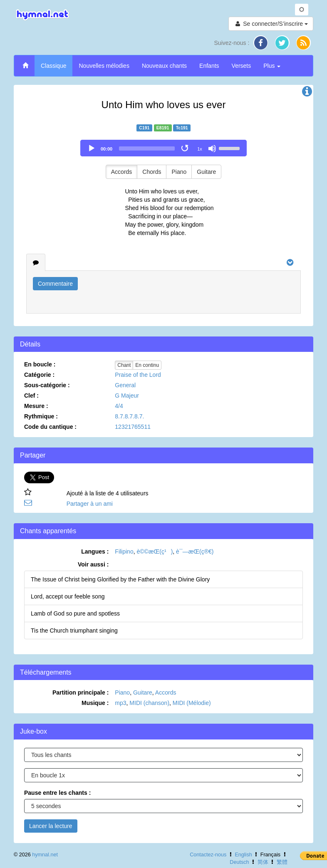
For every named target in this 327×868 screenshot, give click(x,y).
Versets (242, 66)
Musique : (95, 703)
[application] (163, 148)
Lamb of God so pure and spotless (75, 613)
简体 (263, 862)
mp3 (120, 703)
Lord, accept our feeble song (68, 596)
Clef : (31, 396)
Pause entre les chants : (57, 793)
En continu (147, 365)
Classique (53, 66)
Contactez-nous (208, 855)
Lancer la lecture (51, 826)
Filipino (124, 551)
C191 (144, 128)
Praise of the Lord (138, 375)
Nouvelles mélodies (104, 66)
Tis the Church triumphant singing (74, 631)
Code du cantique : (50, 427)
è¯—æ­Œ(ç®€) (195, 551)
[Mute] (212, 148)
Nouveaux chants (164, 66)
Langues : (95, 551)
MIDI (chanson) (149, 703)
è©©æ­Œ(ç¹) (155, 551)
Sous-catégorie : (47, 385)
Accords (122, 172)
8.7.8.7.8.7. (129, 416)
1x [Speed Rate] (200, 149)
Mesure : (36, 406)
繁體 (282, 862)
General (125, 385)
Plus (272, 66)
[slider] (147, 148)
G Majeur (127, 396)
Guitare (206, 172)
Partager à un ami (90, 504)
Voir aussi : (93, 564)
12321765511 (133, 427)
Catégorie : (39, 375)
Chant (124, 365)
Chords (152, 172)
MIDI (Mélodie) (192, 703)
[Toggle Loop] (186, 148)
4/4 (119, 406)
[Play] (92, 148)
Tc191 (182, 128)
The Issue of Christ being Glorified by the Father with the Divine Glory (120, 579)
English (243, 855)
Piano (179, 172)
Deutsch (239, 862)
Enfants (209, 66)
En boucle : (40, 364)
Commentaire (55, 284)
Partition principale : (81, 692)
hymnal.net (45, 855)
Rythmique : (41, 416)
